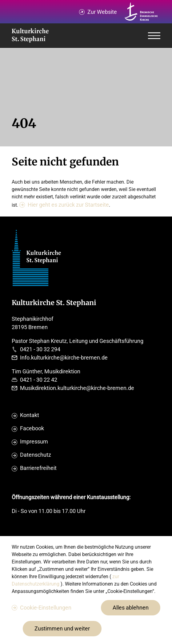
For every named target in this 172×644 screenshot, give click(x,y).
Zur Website (102, 12)
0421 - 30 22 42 (39, 380)
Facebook (32, 428)
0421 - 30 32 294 (40, 349)
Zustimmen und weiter (62, 628)
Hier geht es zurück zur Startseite (68, 205)
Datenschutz (36, 455)
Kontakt (30, 415)
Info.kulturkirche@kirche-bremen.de (64, 358)
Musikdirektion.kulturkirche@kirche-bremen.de (77, 388)
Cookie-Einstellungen (46, 608)
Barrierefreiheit (38, 468)
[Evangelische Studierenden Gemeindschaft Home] (30, 36)
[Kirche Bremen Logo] (141, 12)
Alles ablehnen (131, 608)
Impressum (34, 441)
